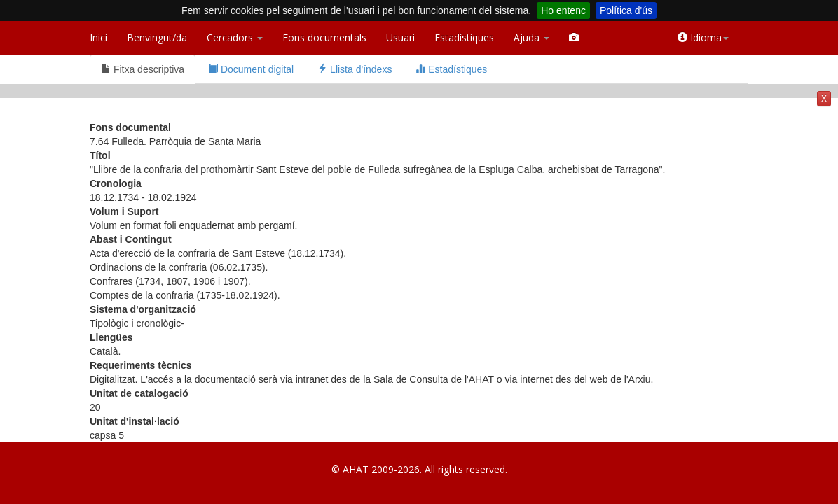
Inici (98, 37)
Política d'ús (626, 10)
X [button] (824, 99)
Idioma (703, 37)
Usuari (400, 37)
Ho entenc (563, 10)
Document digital (251, 69)
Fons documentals (324, 37)
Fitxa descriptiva (143, 69)
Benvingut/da (157, 37)
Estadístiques (464, 37)
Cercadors (235, 37)
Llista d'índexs (355, 69)
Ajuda (531, 37)
